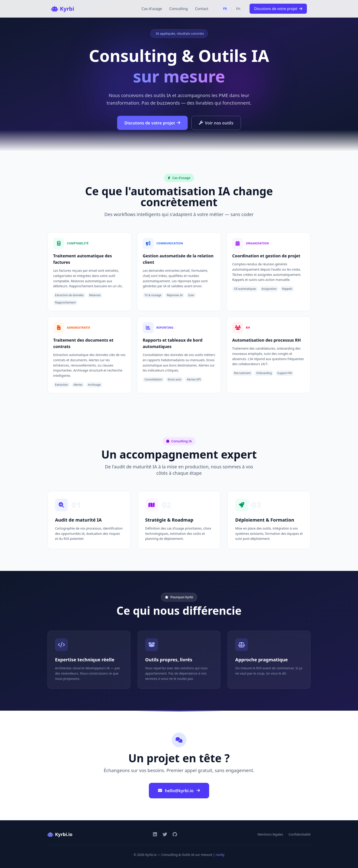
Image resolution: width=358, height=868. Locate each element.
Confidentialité (300, 834)
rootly (220, 855)
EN (238, 9)
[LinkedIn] (155, 834)
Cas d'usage (152, 9)
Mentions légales (270, 834)
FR (225, 9)
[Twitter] (165, 834)
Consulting (178, 9)
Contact (202, 9)
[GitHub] (175, 834)
